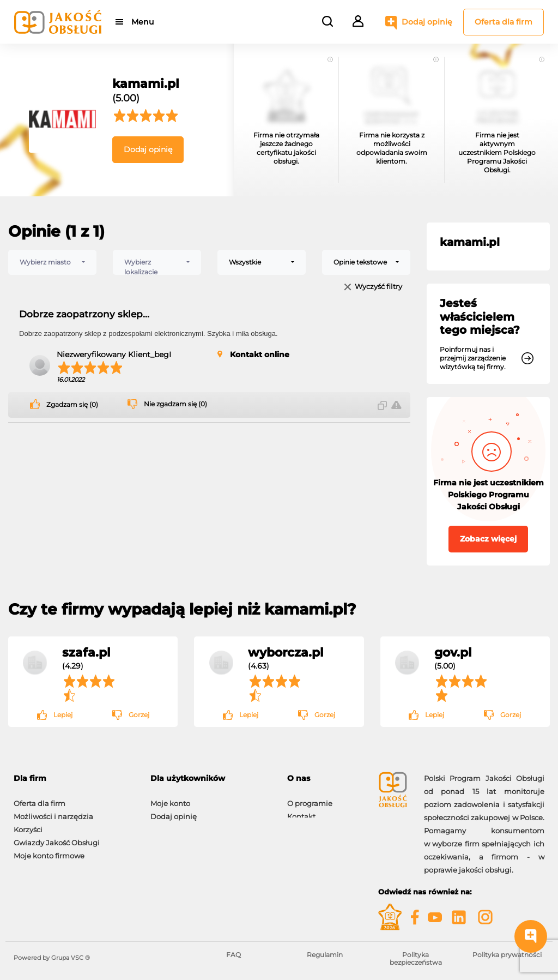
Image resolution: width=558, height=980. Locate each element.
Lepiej (63, 715)
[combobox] (52, 262)
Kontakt (301, 811)
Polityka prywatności (507, 955)
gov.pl (453, 652)
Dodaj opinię (427, 22)
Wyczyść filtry (378, 287)
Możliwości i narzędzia (53, 811)
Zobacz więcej (488, 539)
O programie (310, 798)
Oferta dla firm (504, 22)
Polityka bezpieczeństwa (416, 958)
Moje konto (170, 798)
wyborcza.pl (286, 652)
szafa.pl (86, 652)
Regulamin (325, 955)
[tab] (74, 778)
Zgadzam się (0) (72, 405)
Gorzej (139, 715)
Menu (143, 22)
